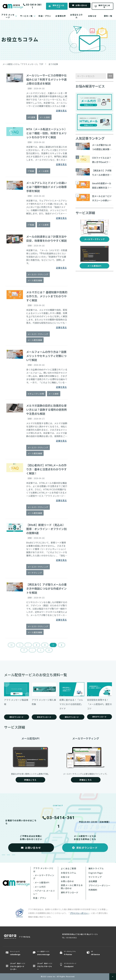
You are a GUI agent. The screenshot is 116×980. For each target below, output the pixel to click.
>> (49, 650)
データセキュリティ (72, 953)
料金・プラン (45, 16)
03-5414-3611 (34, 6)
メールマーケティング (38, 274)
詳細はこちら (30, 780)
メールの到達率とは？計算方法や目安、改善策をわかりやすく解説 (46, 239)
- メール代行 (39, 887)
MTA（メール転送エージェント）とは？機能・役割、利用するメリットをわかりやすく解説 (47, 133)
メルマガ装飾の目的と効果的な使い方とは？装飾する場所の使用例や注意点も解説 (46, 410)
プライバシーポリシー (100, 885)
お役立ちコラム (76, 16)
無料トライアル (96, 868)
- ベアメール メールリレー (44, 892)
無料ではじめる (104, 6)
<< (11, 645)
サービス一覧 (26, 16)
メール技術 (45, 117)
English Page (96, 873)
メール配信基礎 (35, 280)
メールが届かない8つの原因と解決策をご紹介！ (102, 147)
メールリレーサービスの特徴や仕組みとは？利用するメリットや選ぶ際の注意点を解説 (46, 79)
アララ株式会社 (24, 937)
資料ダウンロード (58, 6)
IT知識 (31, 171)
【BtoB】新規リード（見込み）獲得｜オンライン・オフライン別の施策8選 (46, 529)
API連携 (32, 117)
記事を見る (61, 111)
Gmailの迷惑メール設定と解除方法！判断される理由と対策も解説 (102, 186)
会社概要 (93, 881)
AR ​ (99, 953)
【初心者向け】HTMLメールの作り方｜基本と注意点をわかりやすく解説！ (46, 469)
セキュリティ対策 (36, 394)
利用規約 (93, 890)
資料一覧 (108, 16)
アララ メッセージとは (43, 870)
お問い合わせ (81, 5)
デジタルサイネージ (72, 965)
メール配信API (94, 266)
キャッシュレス (18, 953)
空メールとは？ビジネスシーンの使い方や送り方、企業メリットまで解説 (102, 198)
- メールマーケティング (44, 877)
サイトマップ (95, 877)
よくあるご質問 (68, 868)
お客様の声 (61, 16)
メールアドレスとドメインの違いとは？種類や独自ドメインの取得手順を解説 (46, 187)
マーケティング (35, 573)
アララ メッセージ (8, 16)
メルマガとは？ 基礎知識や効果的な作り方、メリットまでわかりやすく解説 (47, 296)
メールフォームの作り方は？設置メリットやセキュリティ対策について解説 (46, 356)
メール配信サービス (45, 953)
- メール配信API (41, 882)
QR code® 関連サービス (18, 966)
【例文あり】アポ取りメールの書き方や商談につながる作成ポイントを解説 (46, 588)
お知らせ (92, 16)
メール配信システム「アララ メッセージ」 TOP (23, 64)
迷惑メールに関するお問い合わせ (72, 887)
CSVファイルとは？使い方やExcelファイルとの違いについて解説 (102, 160)
